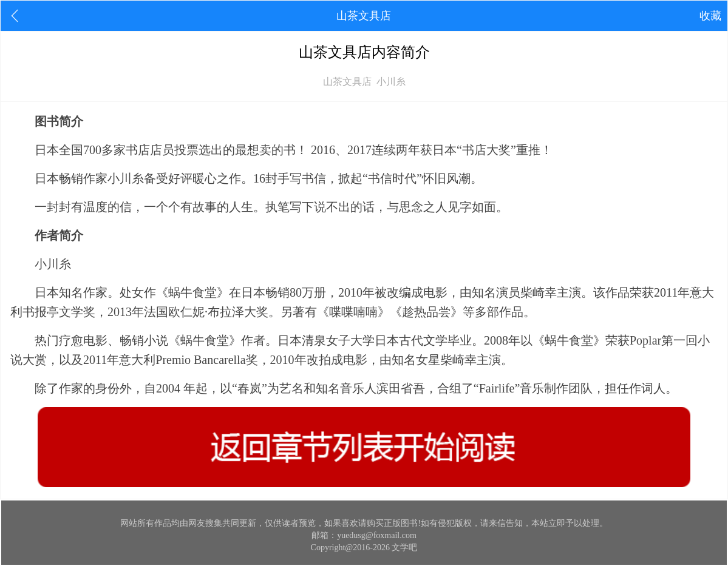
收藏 (710, 16)
